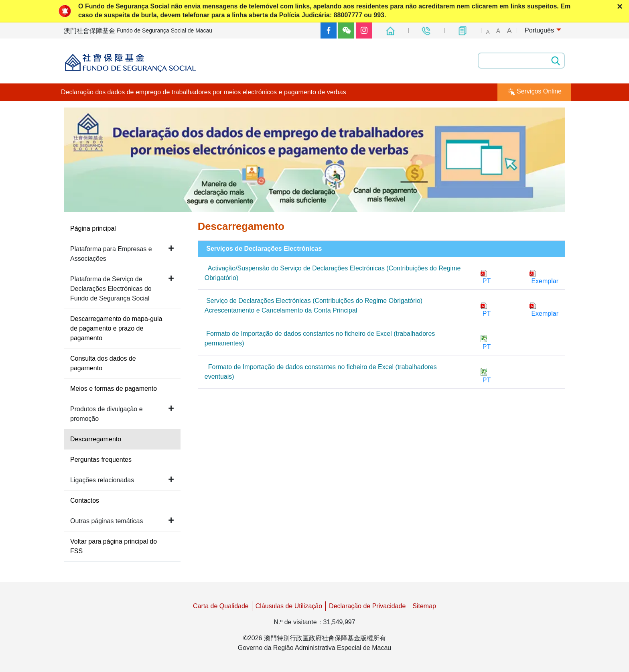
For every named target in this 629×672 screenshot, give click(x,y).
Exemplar (544, 277)
